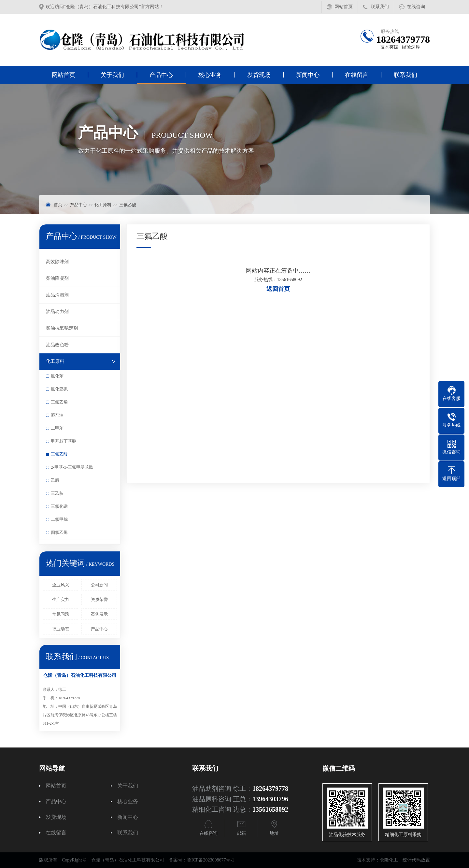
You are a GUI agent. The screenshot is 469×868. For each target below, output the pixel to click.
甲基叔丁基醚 (64, 441)
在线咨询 (416, 7)
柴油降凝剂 (57, 278)
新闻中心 (308, 75)
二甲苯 (57, 428)
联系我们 (380, 7)
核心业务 (210, 75)
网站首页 (344, 7)
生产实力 (61, 599)
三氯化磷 (59, 506)
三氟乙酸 (128, 205)
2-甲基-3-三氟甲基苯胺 (72, 467)
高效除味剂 (57, 262)
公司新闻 (99, 585)
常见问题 (61, 614)
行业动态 (61, 629)
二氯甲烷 (59, 519)
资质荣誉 (99, 599)
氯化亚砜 (59, 389)
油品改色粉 (57, 345)
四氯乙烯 (59, 532)
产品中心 (161, 75)
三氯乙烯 (59, 402)
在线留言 (357, 75)
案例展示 (99, 614)
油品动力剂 (57, 312)
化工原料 (103, 205)
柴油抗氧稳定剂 (62, 328)
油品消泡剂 (57, 295)
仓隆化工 (389, 860)
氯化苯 (57, 376)
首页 (58, 205)
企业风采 (61, 585)
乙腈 (55, 480)
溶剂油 (57, 415)
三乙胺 (57, 493)
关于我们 (112, 75)
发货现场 (259, 75)
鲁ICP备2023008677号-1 (211, 860)
